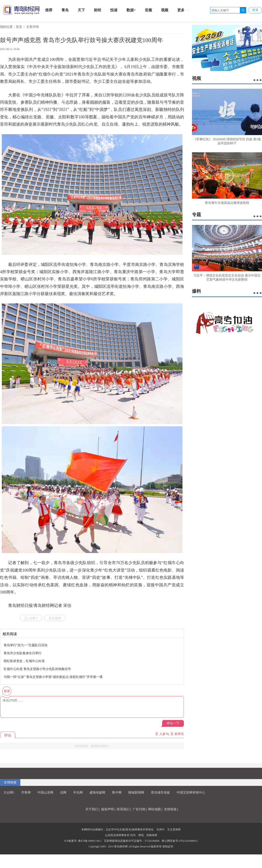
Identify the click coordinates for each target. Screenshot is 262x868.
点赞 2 (31, 618)
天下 (81, 10)
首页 (19, 27)
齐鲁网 (26, 793)
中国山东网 (45, 793)
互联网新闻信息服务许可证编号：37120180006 (132, 841)
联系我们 (123, 809)
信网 (63, 793)
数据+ (131, 10)
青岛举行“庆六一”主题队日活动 (26, 645)
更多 (184, 10)
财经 (98, 10)
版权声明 (108, 809)
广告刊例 (139, 809)
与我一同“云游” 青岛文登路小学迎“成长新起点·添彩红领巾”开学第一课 (53, 677)
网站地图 (154, 809)
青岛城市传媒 (160, 793)
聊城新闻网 (136, 793)
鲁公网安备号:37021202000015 (180, 841)
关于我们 (92, 809)
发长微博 (55, 618)
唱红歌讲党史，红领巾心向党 (24, 661)
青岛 (65, 10)
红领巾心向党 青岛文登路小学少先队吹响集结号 (37, 669)
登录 (255, 10)
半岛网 (78, 793)
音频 (148, 10)
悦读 (114, 10)
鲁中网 (117, 793)
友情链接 (10, 782)
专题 (196, 215)
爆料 (196, 291)
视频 (165, 10)
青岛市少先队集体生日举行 (23, 653)
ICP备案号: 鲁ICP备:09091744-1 (83, 841)
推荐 (49, 10)
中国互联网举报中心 (191, 793)
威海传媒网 (97, 793)
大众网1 (9, 793)
